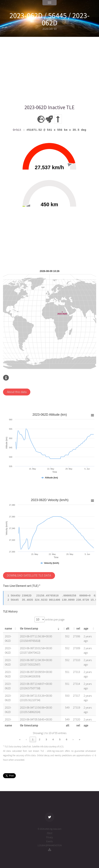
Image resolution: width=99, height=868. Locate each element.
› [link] (73, 739)
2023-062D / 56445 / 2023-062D (49, 19)
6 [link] (66, 739)
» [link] (80, 739)
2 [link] (39, 739)
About (50, 833)
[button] (15, 628)
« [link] (20, 739)
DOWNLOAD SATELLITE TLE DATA (29, 576)
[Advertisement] (50, 71)
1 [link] (33, 739)
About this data (17, 392)
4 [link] (53, 739)
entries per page (55, 620)
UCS (61, 747)
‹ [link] (26, 739)
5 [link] (60, 739)
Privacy (49, 837)
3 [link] (46, 739)
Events (49, 841)
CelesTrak (26, 747)
